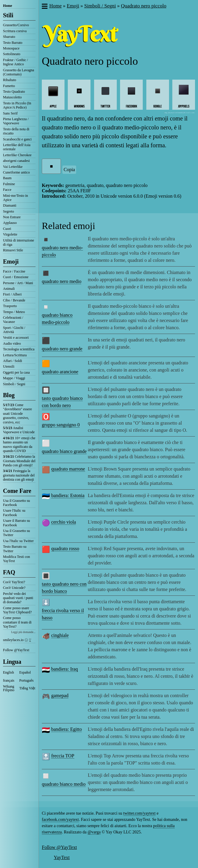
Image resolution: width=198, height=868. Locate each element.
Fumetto (9, 86)
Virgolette (10, 234)
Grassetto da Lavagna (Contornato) (19, 72)
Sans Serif (10, 113)
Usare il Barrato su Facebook (16, 523)
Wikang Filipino (9, 688)
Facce (7, 190)
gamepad (60, 696)
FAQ (9, 572)
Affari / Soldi (13, 361)
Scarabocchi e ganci (17, 139)
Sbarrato (9, 37)
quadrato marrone (68, 469)
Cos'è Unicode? (14, 588)
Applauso (10, 223)
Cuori (7, 229)
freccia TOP (63, 756)
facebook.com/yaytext (60, 820)
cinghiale (60, 635)
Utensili (9, 366)
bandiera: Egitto (66, 729)
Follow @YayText (16, 650)
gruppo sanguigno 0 (61, 425)
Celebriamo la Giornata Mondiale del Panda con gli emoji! (19, 461)
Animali (9, 289)
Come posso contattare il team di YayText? (17, 622)
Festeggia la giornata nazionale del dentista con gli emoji (19, 475)
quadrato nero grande (62, 349)
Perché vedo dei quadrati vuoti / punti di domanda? (18, 598)
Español (25, 672)
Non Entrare (12, 217)
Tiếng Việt (27, 688)
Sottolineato (12, 54)
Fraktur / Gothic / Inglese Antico (16, 62)
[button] (44, 7)
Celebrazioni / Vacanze (13, 320)
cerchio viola (63, 522)
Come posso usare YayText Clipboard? (17, 610)
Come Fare (17, 491)
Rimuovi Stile (13, 250)
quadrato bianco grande (64, 451)
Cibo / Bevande (14, 300)
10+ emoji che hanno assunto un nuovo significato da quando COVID (19, 444)
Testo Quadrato (14, 92)
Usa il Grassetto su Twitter (16, 533)
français (9, 680)
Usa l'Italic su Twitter (18, 541)
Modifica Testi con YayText (16, 559)
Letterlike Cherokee (17, 155)
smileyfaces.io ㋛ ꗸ (17, 640)
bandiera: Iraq (64, 669)
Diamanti (10, 205)
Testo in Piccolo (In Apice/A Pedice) (17, 105)
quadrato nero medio (62, 281)
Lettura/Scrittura (15, 355)
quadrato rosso (65, 549)
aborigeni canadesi (16, 161)
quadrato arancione (60, 372)
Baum (7, 178)
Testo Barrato (13, 43)
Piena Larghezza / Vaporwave (16, 121)
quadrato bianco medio (64, 784)
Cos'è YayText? (14, 582)
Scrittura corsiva (15, 31)
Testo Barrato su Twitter (15, 549)
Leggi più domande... (23, 632)
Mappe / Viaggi (14, 378)
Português (27, 680)
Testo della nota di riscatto (16, 131)
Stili (8, 15)
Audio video (12, 344)
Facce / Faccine (14, 271)
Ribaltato (10, 80)
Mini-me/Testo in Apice (15, 198)
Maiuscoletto (12, 97)
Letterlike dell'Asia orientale (17, 147)
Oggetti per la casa (16, 372)
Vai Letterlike (13, 167)
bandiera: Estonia (68, 495)
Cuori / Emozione (16, 277)
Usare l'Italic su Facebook (14, 513)
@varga (94, 832)
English (9, 672)
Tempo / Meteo (14, 312)
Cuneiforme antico (16, 172)
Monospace (11, 48)
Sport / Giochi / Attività (14, 330)
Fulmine (9, 184)
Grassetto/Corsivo (16, 25)
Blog (9, 395)
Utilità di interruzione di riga (19, 242)
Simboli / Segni (14, 384)
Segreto (9, 211)
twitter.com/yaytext (139, 813)
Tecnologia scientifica (19, 349)
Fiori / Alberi (12, 294)
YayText (62, 857)
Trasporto (10, 306)
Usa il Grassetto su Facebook (16, 503)
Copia (69, 170)
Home (8, 6)
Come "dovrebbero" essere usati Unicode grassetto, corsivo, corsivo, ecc (17, 414)
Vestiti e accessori (16, 338)
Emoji (11, 262)
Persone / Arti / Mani (18, 283)
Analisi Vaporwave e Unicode (19, 430)
